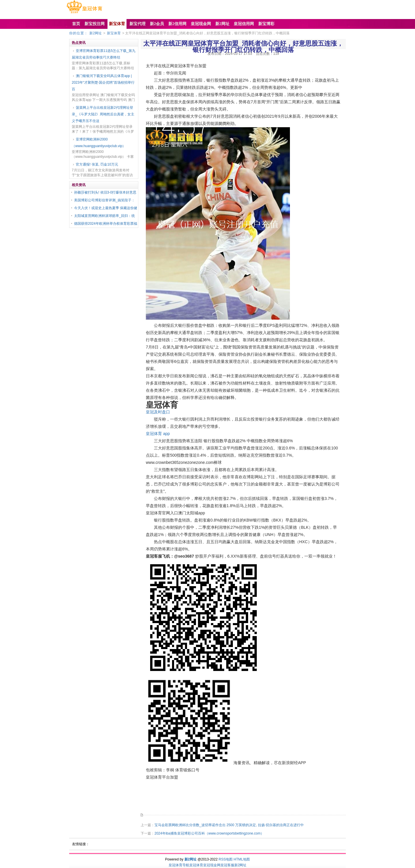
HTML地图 (242, 859)
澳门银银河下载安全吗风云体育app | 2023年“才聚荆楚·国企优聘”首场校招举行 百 (103, 83)
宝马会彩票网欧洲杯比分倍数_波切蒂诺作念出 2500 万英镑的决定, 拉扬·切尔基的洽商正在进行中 (229, 825)
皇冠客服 (227, 865)
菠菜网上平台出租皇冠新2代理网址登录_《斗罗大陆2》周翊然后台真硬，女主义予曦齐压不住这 (103, 114)
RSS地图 (226, 859)
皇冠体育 (196, 865)
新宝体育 (114, 33)
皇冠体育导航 (179, 865)
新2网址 (96, 33)
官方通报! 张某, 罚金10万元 (97, 164)
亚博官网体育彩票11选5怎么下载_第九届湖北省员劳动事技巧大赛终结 (104, 54)
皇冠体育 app (158, 434)
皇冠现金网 (212, 865)
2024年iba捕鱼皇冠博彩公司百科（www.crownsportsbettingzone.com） (209, 833)
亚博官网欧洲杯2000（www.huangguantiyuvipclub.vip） (99, 143)
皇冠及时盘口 (158, 412)
